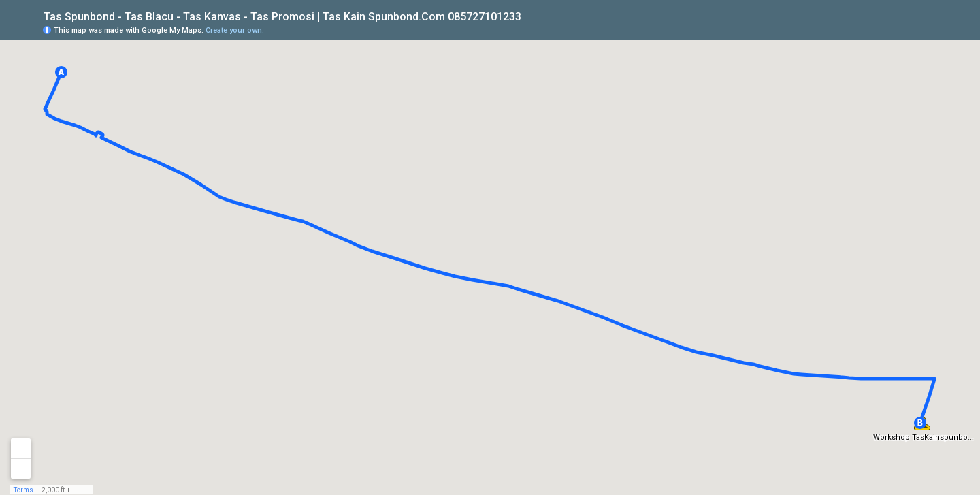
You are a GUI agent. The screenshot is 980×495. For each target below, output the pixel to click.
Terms (23, 490)
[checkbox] (532, 15)
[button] (61, 72)
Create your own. (235, 30)
